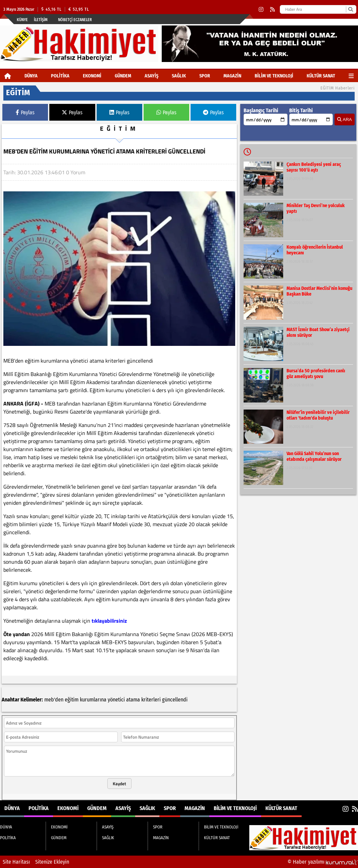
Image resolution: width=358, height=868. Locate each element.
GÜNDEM (123, 76)
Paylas (25, 112)
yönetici (116, 700)
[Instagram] (261, 10)
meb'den (54, 700)
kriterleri (151, 700)
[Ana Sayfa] (8, 76)
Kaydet (119, 784)
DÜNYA (31, 76)
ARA (344, 119)
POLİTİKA (60, 76)
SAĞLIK (179, 76)
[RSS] (272, 10)
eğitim (72, 700)
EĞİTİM (119, 129)
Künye (22, 20)
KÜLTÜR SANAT (321, 76)
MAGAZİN (232, 76)
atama (133, 700)
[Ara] (350, 9)
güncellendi (175, 700)
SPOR (205, 76)
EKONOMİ (92, 76)
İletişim (41, 20)
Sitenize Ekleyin (52, 862)
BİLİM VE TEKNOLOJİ (274, 76)
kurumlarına (93, 700)
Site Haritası (16, 862)
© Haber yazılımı (323, 862)
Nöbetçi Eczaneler (75, 20)
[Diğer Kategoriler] (351, 76)
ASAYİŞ (151, 76)
